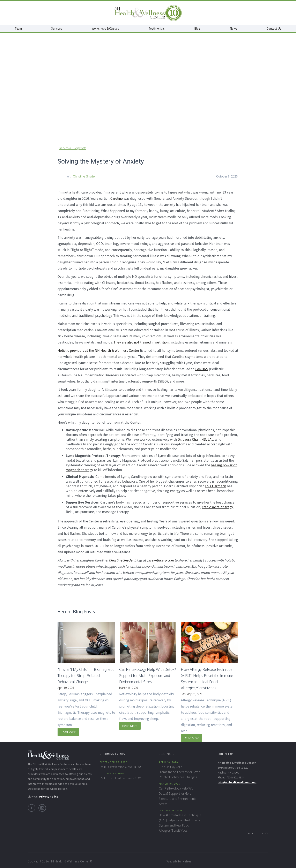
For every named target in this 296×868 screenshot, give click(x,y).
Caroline (117, 198)
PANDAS (202, 369)
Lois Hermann (215, 486)
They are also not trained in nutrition (141, 342)
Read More (68, 732)
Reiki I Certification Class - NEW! (120, 767)
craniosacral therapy (217, 507)
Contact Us (274, 28)
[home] (148, 13)
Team (18, 28)
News (234, 28)
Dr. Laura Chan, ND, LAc (195, 439)
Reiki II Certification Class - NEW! (121, 778)
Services (57, 28)
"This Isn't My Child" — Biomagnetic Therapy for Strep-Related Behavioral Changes (180, 772)
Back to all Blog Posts (73, 148)
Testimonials (157, 28)
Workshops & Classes (105, 28)
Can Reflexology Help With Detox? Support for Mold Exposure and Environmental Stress (178, 796)
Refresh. (188, 861)
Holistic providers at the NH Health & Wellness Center (98, 350)
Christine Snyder (84, 176)
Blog (197, 28)
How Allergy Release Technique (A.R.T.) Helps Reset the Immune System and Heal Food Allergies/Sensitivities (180, 823)
